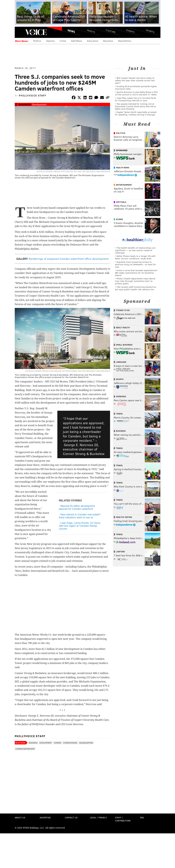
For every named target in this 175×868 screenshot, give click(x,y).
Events (130, 31)
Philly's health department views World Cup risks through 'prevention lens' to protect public (135, 281)
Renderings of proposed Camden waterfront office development (69, 259)
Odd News (77, 41)
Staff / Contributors (123, 819)
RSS (142, 817)
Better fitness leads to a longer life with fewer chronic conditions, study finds (135, 257)
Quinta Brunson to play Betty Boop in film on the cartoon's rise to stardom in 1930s (136, 93)
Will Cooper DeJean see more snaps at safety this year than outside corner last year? (135, 80)
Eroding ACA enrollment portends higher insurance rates (136, 87)
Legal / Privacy (98, 817)
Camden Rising (70, 743)
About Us (20, 817)
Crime (63, 41)
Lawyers (120, 552)
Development (39, 104)
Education (93, 41)
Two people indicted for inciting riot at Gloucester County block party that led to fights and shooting (135, 106)
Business (108, 41)
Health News (123, 168)
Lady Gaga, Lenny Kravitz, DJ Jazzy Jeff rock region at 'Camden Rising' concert (80, 526)
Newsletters (125, 41)
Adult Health (123, 327)
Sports (150, 31)
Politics (37, 41)
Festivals (121, 202)
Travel (119, 414)
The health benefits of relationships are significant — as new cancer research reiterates (135, 250)
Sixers (119, 219)
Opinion (50, 41)
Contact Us (71, 817)
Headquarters (86, 743)
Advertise (45, 817)
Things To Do (123, 310)
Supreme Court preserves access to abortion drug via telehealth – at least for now (135, 264)
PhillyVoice (36, 32)
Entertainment (124, 185)
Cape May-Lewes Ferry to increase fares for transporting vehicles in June (136, 99)
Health (91, 31)
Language (121, 362)
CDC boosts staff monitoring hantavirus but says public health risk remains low (136, 288)
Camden (58, 743)
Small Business (124, 345)
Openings (121, 396)
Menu (20, 32)
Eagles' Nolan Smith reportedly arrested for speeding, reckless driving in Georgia (136, 113)
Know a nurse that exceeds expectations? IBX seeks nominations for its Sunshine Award (136, 273)
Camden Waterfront (25, 749)
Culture (111, 31)
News (71, 31)
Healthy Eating (124, 517)
